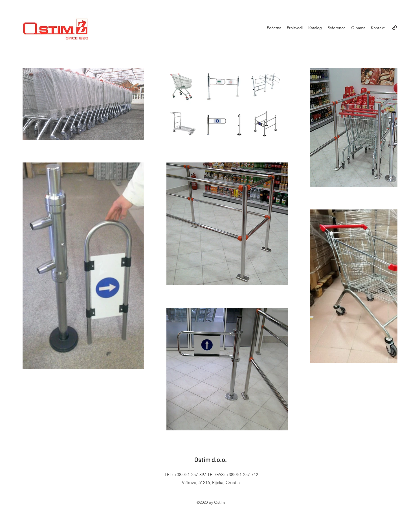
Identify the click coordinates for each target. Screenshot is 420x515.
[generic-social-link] (395, 28)
